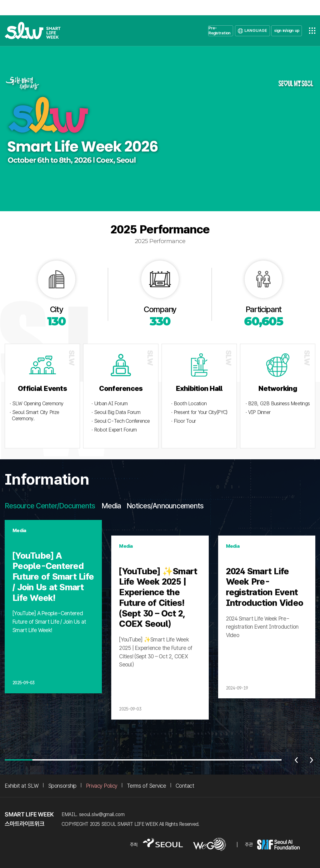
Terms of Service (147, 786)
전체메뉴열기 (312, 31)
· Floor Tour (183, 421)
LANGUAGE (256, 30)
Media (111, 506)
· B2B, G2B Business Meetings (278, 404)
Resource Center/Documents (50, 506)
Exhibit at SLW (22, 786)
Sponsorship (62, 786)
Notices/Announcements (165, 506)
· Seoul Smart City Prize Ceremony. (34, 415)
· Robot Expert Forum (114, 430)
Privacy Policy (102, 786)
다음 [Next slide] (312, 760)
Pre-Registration (219, 30)
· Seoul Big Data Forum (116, 412)
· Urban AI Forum (110, 404)
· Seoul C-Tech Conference (121, 421)
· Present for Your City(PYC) (199, 412)
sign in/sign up (287, 30)
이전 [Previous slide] (296, 760)
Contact (185, 786)
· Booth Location (189, 404)
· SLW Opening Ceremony (37, 404)
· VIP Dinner (258, 412)
